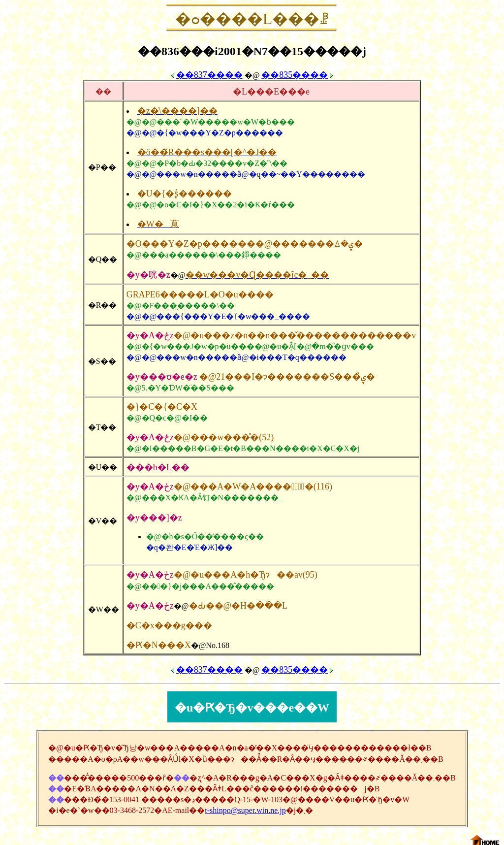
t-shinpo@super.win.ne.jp (245, 810)
